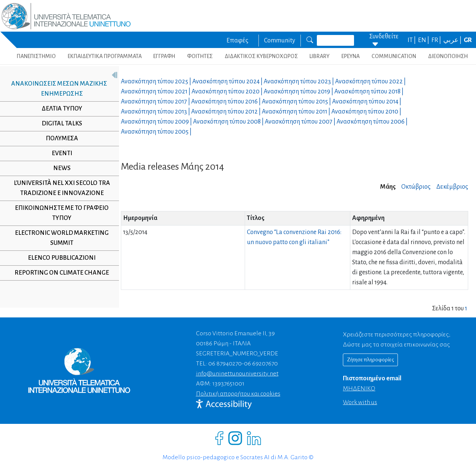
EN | (424, 40)
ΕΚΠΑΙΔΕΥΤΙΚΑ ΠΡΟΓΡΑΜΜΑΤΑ (105, 56)
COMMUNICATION (394, 56)
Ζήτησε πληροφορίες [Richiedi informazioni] (370, 360)
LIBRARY (319, 56)
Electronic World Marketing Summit (59, 238)
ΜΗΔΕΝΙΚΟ (359, 389)
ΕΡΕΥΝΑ (350, 56)
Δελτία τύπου (59, 109)
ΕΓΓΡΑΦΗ (164, 56)
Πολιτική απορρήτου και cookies (238, 394)
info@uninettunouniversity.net (237, 374)
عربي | (453, 40)
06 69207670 (261, 364)
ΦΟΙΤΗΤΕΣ (200, 56)
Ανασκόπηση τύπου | (157, 81)
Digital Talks (59, 124)
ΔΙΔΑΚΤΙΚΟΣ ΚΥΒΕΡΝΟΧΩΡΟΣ (261, 56)
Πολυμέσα (59, 138)
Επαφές (237, 41)
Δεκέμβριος (452, 187)
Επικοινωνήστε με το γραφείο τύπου (59, 213)
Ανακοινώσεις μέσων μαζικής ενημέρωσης (56, 89)
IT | (412, 40)
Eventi (59, 153)
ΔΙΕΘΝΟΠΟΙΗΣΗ (448, 56)
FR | (437, 40)
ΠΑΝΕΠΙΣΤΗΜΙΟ (36, 56)
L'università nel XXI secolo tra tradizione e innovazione (59, 188)
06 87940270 (225, 364)
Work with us (360, 402)
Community (280, 41)
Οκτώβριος (416, 187)
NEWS (59, 168)
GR (468, 40)
